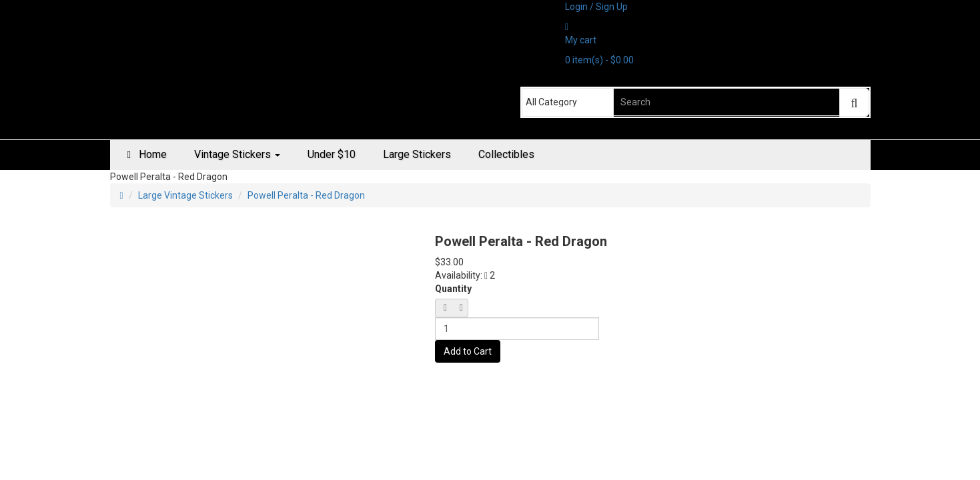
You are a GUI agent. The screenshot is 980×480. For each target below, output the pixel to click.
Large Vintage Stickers (185, 195)
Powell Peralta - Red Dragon (306, 195)
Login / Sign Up (596, 7)
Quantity (453, 289)
